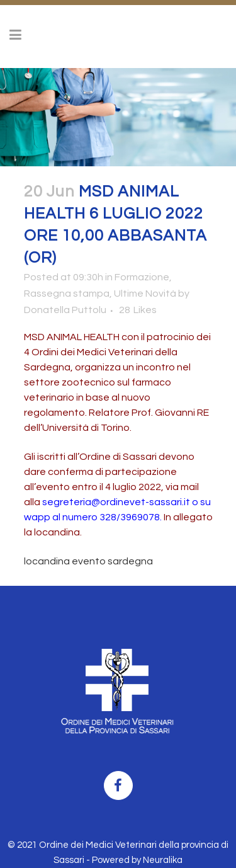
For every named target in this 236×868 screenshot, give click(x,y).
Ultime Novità (145, 294)
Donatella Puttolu (65, 310)
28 (138, 310)
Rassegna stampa (67, 294)
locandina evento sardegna (88, 561)
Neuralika (163, 860)
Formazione (142, 277)
